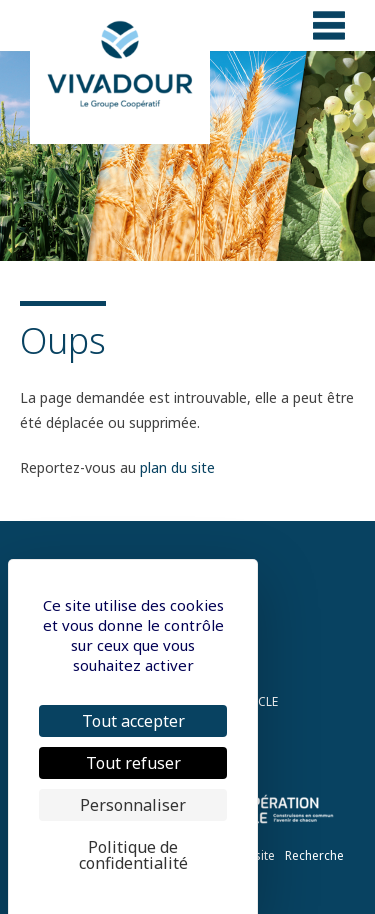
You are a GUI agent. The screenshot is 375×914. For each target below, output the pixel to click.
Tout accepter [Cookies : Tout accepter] (133, 721)
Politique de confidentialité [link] (133, 855)
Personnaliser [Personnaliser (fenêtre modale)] (133, 805)
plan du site (177, 467)
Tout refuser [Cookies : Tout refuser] (133, 763)
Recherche (314, 855)
